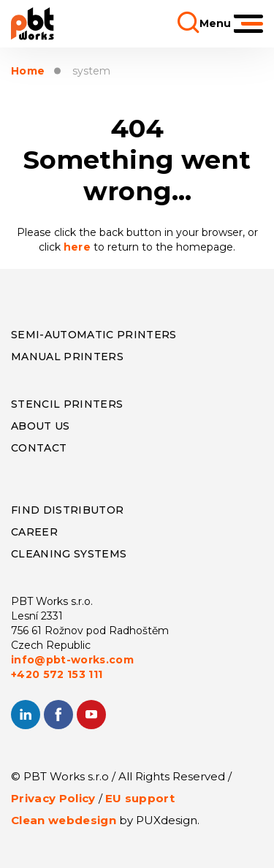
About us (41, 426)
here (79, 247)
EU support (140, 798)
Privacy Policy (53, 798)
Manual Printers (67, 357)
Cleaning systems (69, 554)
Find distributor (67, 510)
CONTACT (39, 448)
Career (34, 532)
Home (28, 71)
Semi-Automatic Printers (94, 335)
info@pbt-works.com (72, 660)
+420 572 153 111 (57, 674)
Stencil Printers (67, 404)
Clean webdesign (64, 820)
